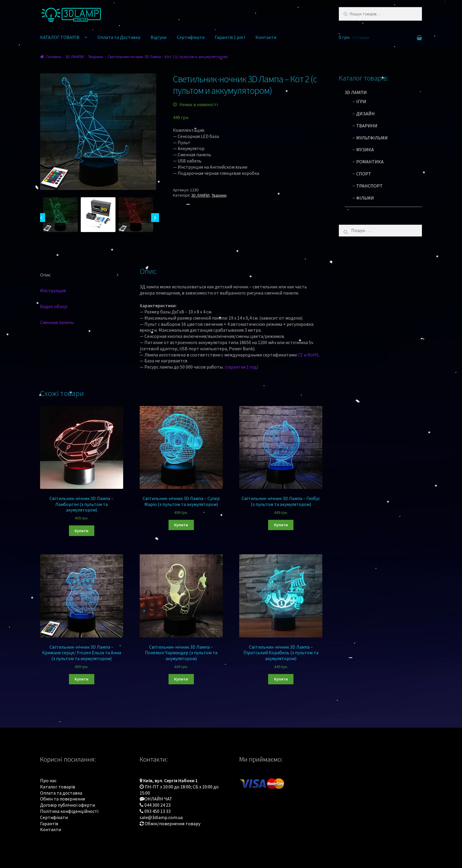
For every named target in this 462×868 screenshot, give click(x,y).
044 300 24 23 (157, 805)
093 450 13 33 (157, 811)
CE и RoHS (308, 355)
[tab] (82, 275)
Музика (365, 149)
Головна (54, 57)
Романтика (370, 162)
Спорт (364, 174)
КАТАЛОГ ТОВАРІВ (60, 37)
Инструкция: (53, 290)
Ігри (361, 101)
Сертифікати (191, 37)
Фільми (365, 198)
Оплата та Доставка (119, 37)
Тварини (96, 57)
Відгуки (159, 37)
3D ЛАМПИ (75, 57)
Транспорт (369, 186)
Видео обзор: (54, 306)
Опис (45, 275)
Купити (81, 531)
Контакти (266, 37)
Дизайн (366, 114)
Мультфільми (372, 138)
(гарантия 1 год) (241, 367)
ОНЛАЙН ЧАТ (158, 799)
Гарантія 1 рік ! (230, 37)
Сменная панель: (57, 322)
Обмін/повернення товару (173, 823)
